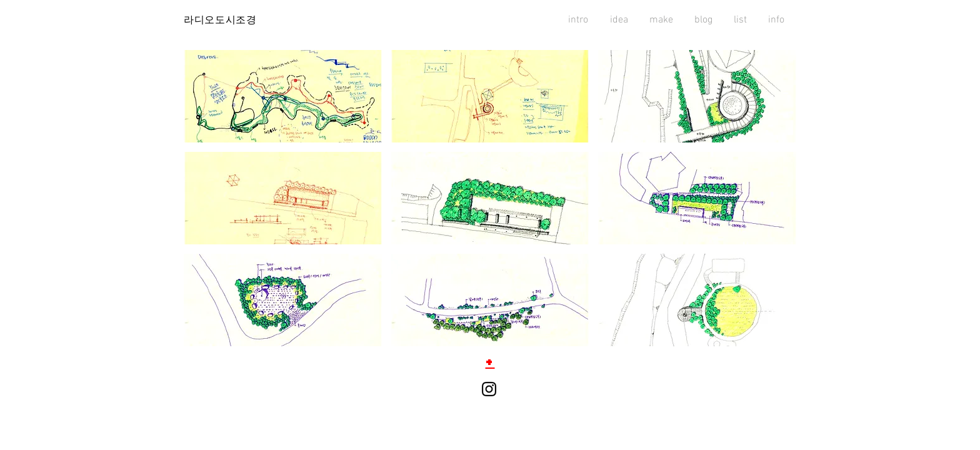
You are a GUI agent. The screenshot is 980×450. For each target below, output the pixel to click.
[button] (283, 96)
